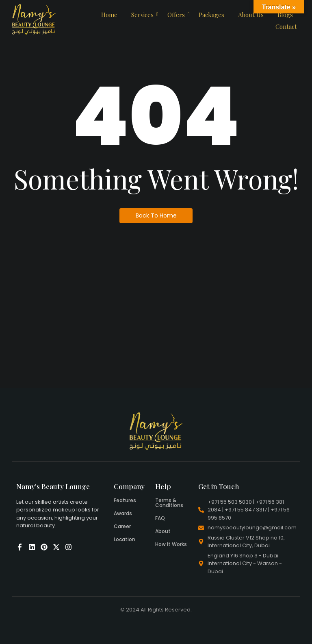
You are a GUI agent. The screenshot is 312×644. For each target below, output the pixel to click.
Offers (178, 15)
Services (144, 15)
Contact (286, 26)
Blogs (285, 15)
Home (109, 15)
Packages (211, 15)
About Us (251, 15)
